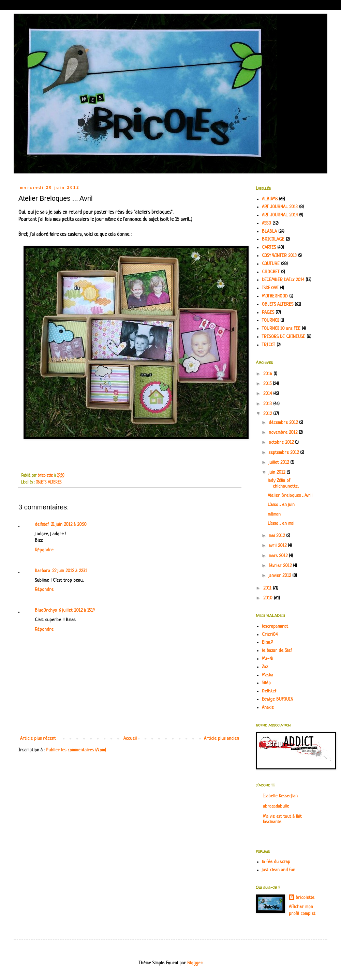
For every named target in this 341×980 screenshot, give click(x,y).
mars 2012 (279, 556)
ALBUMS (270, 199)
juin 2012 (278, 472)
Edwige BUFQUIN (278, 699)
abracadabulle (276, 806)
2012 (268, 414)
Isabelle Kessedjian (280, 796)
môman (274, 514)
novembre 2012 (284, 433)
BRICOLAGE (273, 239)
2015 (268, 384)
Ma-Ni (268, 659)
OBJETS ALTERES (49, 483)
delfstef (42, 525)
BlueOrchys (46, 610)
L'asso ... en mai (281, 524)
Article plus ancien (221, 739)
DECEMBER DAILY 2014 (283, 280)
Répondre (44, 550)
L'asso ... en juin (281, 505)
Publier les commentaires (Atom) (76, 750)
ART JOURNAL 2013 (280, 207)
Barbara (42, 571)
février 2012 (281, 566)
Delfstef (269, 691)
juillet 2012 (279, 463)
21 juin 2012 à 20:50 (69, 525)
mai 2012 (277, 536)
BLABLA (269, 232)
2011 (268, 588)
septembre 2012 (284, 453)
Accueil (130, 739)
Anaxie (268, 708)
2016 (268, 374)
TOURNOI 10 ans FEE (281, 329)
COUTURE (271, 264)
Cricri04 (270, 635)
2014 (268, 394)
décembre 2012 (284, 423)
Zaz (265, 667)
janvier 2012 (280, 576)
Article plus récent (38, 739)
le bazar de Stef (277, 651)
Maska (268, 675)
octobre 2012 (282, 442)
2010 (269, 598)
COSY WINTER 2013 (279, 256)
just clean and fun (279, 870)
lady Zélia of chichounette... (283, 484)
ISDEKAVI (270, 288)
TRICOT (269, 345)
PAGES (268, 313)
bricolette (305, 898)
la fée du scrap (276, 862)
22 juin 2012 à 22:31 (70, 571)
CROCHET (271, 272)
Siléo (266, 683)
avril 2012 (278, 546)
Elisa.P (268, 642)
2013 (268, 404)
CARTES (269, 248)
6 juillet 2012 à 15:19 (77, 610)
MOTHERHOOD (275, 296)
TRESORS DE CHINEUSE (284, 337)
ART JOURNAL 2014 (280, 215)
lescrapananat (275, 626)
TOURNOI (270, 320)
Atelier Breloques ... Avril (290, 496)
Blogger (195, 963)
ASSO (266, 223)
